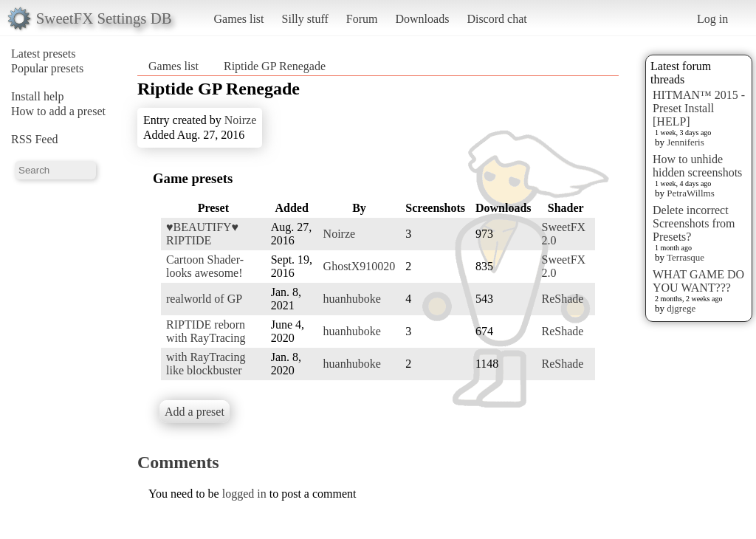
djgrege (681, 308)
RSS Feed (35, 139)
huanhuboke (352, 299)
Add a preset (195, 412)
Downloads (422, 19)
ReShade (563, 299)
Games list (239, 19)
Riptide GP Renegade (275, 66)
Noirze (241, 120)
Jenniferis (685, 142)
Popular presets (47, 68)
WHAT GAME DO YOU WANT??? (698, 281)
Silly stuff (305, 19)
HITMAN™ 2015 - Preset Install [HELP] (699, 108)
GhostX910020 (360, 266)
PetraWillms (690, 193)
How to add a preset (58, 111)
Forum (362, 19)
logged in (244, 494)
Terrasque (685, 257)
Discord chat (496, 19)
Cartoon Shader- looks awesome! (205, 266)
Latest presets (44, 54)
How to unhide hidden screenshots (697, 166)
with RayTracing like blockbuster (206, 364)
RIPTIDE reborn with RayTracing (206, 331)
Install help (38, 96)
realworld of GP (204, 299)
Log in (712, 19)
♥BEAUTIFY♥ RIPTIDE (202, 234)
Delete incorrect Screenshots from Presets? (694, 223)
